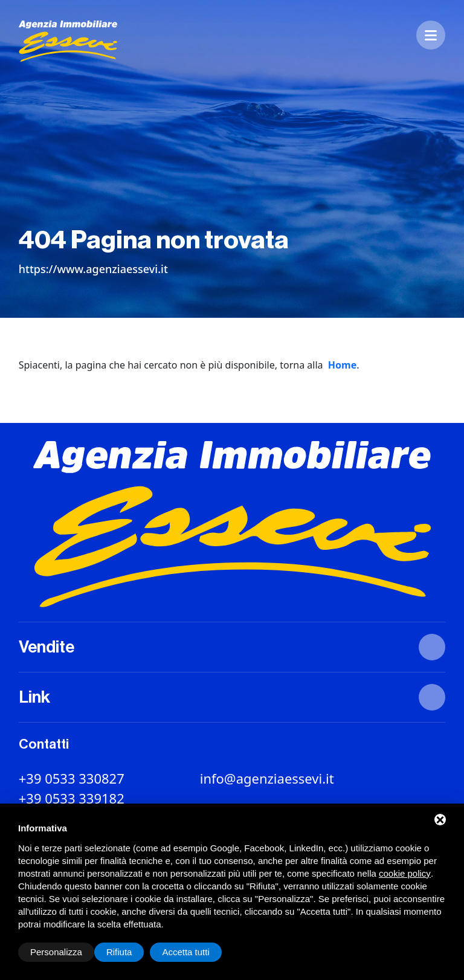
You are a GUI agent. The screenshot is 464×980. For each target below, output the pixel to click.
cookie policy (405, 873)
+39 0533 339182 (72, 798)
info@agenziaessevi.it (267, 778)
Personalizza (56, 952)
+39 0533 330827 (72, 778)
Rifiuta (119, 952)
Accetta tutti (185, 952)
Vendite (47, 647)
